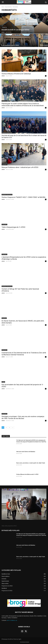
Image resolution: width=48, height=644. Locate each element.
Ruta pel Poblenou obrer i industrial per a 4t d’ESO (20, 167)
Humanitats (5, 27)
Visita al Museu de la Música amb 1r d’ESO (27, 474)
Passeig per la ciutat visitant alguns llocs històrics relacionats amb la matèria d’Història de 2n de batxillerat (23, 105)
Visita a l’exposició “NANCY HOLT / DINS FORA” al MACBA (23, 197)
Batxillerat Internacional (7, 133)
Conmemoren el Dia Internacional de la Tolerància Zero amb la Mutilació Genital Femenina (24, 354)
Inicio (3, 7)
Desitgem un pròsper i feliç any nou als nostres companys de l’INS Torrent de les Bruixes (23, 417)
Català (3, 382)
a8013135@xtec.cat (12, 620)
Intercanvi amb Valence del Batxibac (26, 452)
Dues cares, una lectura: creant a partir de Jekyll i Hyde (31, 463)
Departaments (8, 7)
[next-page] (13, 428)
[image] (24, 504)
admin (3, 76)
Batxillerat (4, 101)
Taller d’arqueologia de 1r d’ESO (13, 227)
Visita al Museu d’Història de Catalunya (16, 74)
